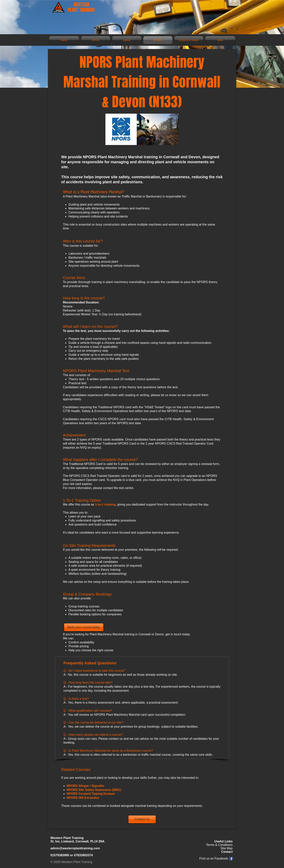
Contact (227, 852)
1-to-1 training (105, 504)
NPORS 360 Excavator (83, 798)
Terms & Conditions (219, 845)
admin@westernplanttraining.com (75, 848)
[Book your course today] (84, 627)
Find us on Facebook (214, 858)
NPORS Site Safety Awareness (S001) (94, 790)
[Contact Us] (142, 819)
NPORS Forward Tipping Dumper (91, 794)
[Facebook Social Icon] (231, 859)
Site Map (226, 848)
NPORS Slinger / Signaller (86, 786)
